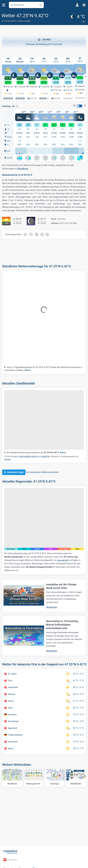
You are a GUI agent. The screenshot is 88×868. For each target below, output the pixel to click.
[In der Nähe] (40, 5)
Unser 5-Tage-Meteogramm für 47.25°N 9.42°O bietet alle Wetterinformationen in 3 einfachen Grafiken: (43, 368)
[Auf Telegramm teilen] (43, 234)
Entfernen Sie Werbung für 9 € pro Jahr (44, 40)
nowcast (7, 458)
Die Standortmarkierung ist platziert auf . (36, 452)
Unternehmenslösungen (16, 864)
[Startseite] (11, 851)
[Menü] (4, 5)
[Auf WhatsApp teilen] (25, 234)
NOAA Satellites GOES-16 (28, 456)
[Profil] (77, 5)
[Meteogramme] (33, 777)
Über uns (37, 864)
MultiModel (23, 168)
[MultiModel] (76, 777)
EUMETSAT (46, 456)
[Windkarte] (12, 777)
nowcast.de (63, 559)
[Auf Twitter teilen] (37, 234)
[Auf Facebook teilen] (31, 234)
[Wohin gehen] (55, 777)
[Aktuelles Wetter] (78, 18)
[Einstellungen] (84, 5)
